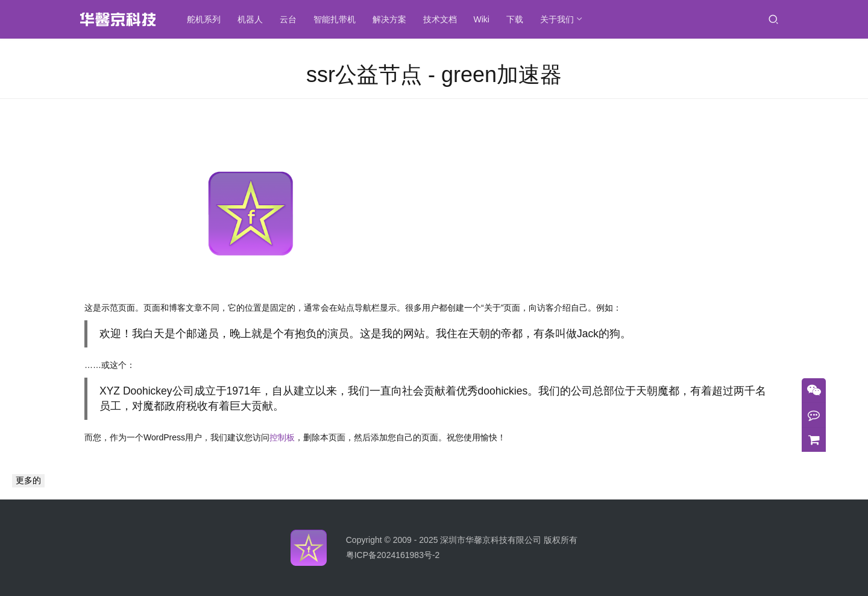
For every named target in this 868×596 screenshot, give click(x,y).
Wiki (485, 19)
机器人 (254, 19)
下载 (518, 19)
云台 (292, 19)
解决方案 (393, 19)
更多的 (28, 480)
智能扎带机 (338, 19)
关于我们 (561, 19)
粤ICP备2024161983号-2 (393, 555)
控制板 (282, 437)
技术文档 (444, 19)
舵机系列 (207, 19)
